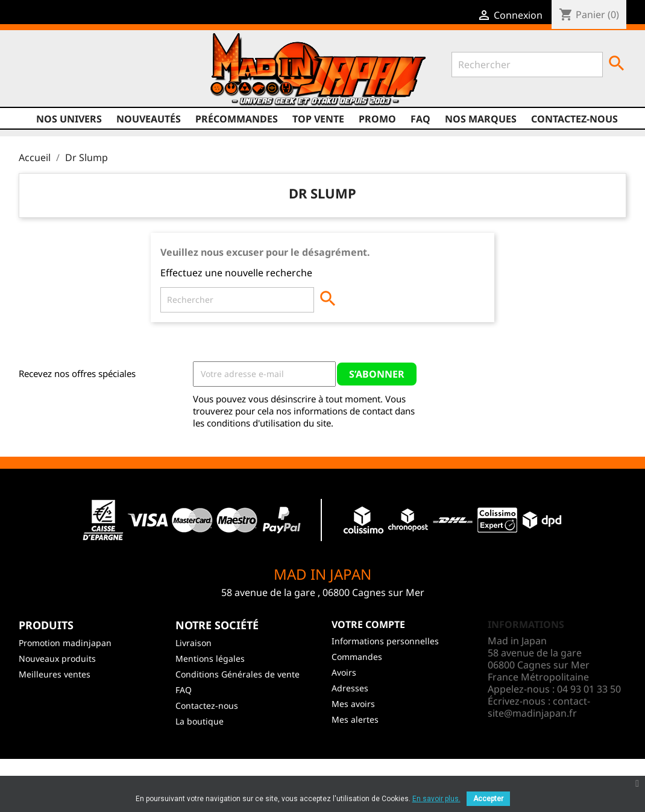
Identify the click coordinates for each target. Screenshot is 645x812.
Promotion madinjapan (65, 643)
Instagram (98, 83)
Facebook (30, 83)
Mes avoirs (353, 704)
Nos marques (481, 119)
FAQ (420, 119)
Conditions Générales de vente (238, 674)
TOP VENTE (318, 119)
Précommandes (237, 119)
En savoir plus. (436, 799)
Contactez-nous (574, 119)
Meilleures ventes (55, 674)
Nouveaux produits (57, 658)
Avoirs (344, 672)
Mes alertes (355, 719)
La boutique (200, 721)
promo (377, 119)
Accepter (488, 799)
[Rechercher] (527, 65)
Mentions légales (210, 658)
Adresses (350, 688)
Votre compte (368, 624)
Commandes (357, 657)
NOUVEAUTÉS (149, 119)
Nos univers (69, 119)
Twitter (52, 83)
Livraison (193, 643)
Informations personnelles (385, 641)
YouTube (75, 83)
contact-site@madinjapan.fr (539, 707)
